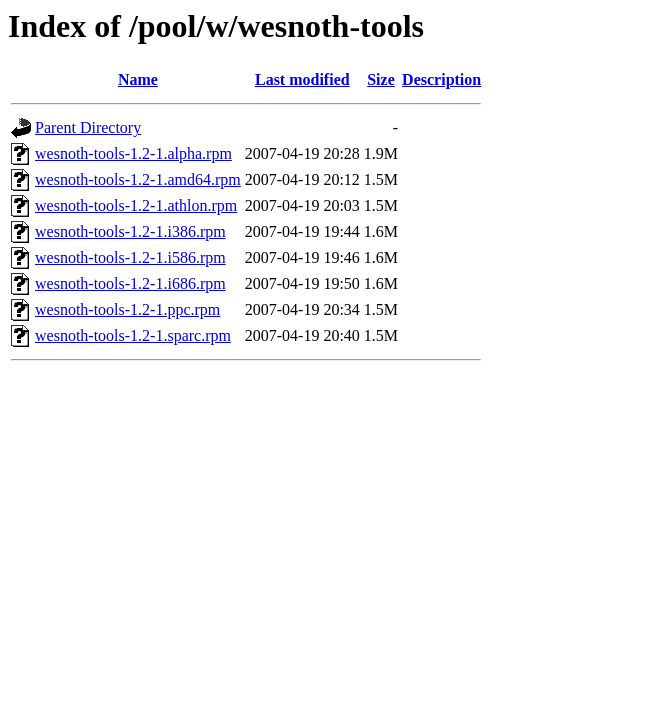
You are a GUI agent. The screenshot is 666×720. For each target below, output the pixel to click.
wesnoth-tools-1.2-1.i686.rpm (130, 283)
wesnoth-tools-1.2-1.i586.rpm (130, 257)
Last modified (302, 79)
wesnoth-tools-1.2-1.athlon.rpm (136, 205)
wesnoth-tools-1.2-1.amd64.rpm (138, 179)
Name (138, 79)
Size (381, 79)
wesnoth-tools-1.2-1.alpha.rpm (133, 153)
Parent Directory (88, 127)
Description (441, 79)
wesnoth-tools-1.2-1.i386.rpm (130, 231)
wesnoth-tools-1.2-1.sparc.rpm (133, 335)
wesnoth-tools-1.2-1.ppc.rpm (127, 309)
